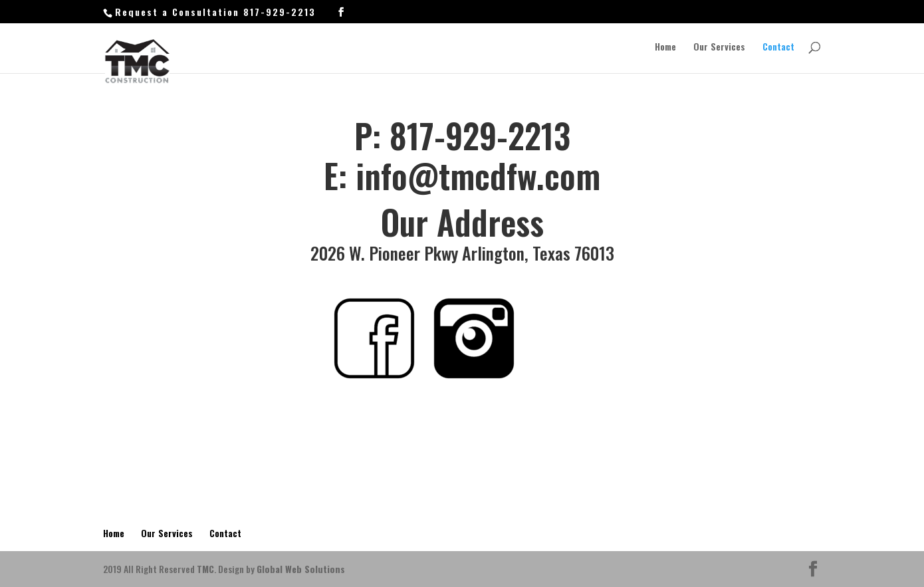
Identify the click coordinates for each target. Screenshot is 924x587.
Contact (778, 48)
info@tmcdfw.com (478, 175)
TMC (205, 569)
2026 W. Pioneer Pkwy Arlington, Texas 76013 (462, 253)
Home (665, 48)
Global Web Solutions (301, 569)
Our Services (719, 48)
